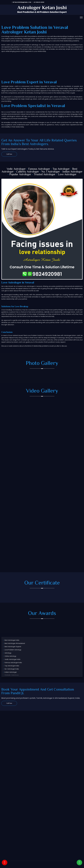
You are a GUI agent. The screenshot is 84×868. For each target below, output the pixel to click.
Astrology (8, 653)
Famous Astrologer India (13, 663)
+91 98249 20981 (38, 2)
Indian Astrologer (72, 172)
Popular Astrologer (20, 175)
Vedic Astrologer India (12, 659)
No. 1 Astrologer (51, 172)
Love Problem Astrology (13, 650)
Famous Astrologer (39, 169)
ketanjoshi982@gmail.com (21, 2)
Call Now (9, 154)
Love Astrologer (67, 175)
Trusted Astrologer (45, 175)
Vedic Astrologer (16, 169)
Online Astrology (10, 656)
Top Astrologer (61, 169)
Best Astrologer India (12, 640)
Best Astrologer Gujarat (13, 647)
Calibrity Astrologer (28, 172)
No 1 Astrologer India (12, 669)
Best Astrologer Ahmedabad (15, 643)
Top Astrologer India (12, 666)
